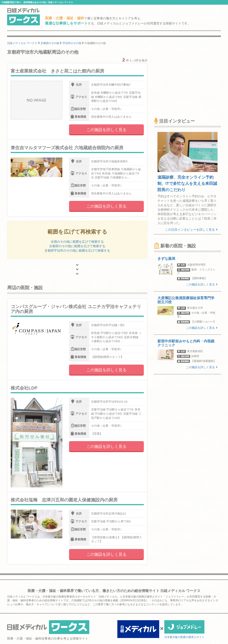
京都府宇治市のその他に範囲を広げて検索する (77, 250)
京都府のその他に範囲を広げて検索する (77, 246)
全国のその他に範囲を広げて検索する (77, 242)
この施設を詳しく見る (106, 130)
